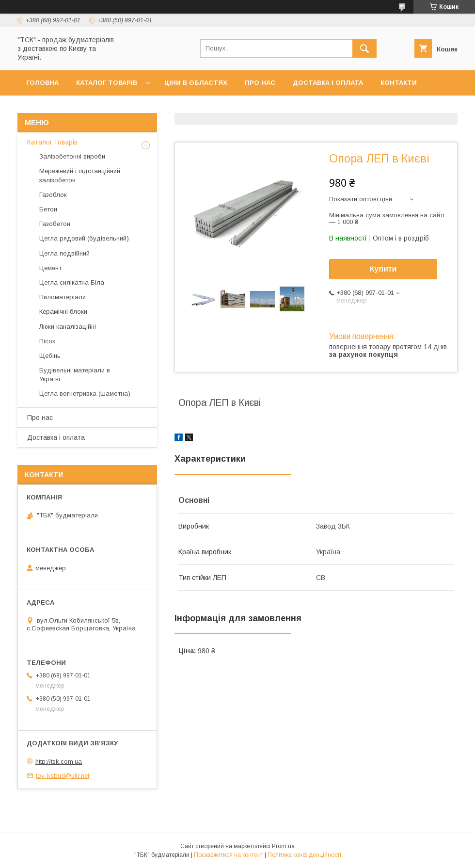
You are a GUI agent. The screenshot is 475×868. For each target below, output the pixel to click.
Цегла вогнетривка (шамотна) (85, 394)
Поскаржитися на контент (229, 855)
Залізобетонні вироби (72, 156)
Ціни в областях (196, 83)
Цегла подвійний (64, 253)
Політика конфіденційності (304, 855)
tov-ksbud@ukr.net (63, 776)
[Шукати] (364, 48)
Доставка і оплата (328, 83)
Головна (42, 83)
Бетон (48, 209)
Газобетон (55, 224)
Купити (383, 269)
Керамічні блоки (63, 312)
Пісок (47, 341)
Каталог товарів (107, 83)
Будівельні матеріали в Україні (75, 375)
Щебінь (50, 356)
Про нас (260, 83)
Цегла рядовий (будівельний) (84, 238)
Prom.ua (283, 846)
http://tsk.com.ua (59, 762)
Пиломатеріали (63, 297)
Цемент (50, 268)
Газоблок (53, 195)
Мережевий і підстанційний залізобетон (80, 175)
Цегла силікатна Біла (72, 282)
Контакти (399, 83)
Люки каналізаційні (68, 327)
